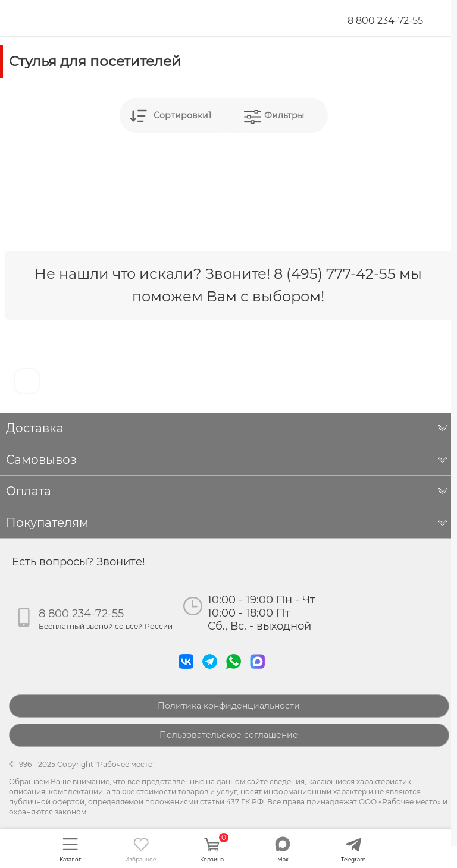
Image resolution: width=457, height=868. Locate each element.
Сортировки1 (182, 115)
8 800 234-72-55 (385, 21)
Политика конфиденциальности (229, 706)
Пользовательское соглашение (229, 735)
